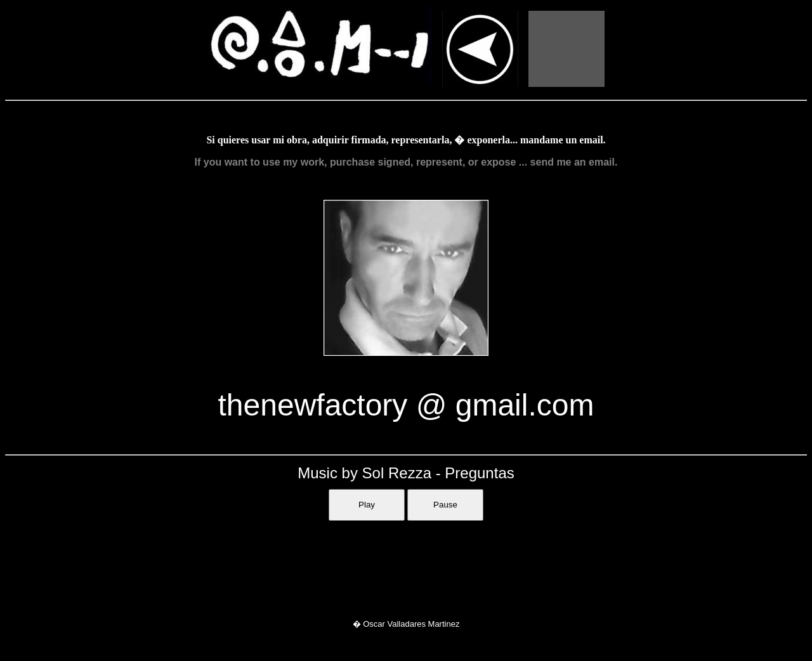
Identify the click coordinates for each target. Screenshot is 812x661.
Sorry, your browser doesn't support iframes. (406, 565)
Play (367, 505)
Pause (445, 505)
